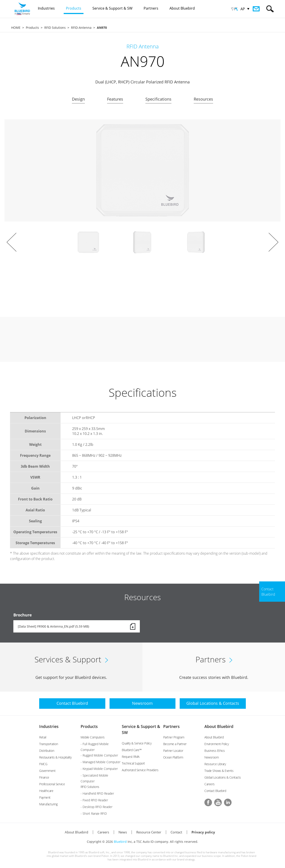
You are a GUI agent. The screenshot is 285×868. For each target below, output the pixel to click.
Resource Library (215, 764)
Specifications (158, 99)
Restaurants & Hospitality (55, 757)
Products (32, 28)
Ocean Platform (173, 757)
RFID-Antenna (81, 28)
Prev (12, 242)
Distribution (47, 751)
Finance (44, 777)
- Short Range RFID (94, 813)
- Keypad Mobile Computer (99, 769)
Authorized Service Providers (140, 770)
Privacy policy (203, 832)
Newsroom (212, 757)
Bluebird (120, 842)
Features (115, 99)
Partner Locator (173, 751)
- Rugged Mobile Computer (99, 755)
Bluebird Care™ (132, 750)
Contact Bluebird (215, 791)
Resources (203, 99)
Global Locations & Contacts (223, 777)
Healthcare (46, 791)
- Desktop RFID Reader (97, 807)
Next (273, 242)
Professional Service (52, 784)
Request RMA (131, 757)
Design (78, 99)
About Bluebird (219, 726)
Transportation (49, 744)
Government (47, 771)
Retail (43, 737)
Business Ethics (215, 751)
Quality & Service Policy (137, 743)
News (123, 832)
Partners (171, 726)
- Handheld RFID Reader (97, 793)
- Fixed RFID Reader (94, 800)
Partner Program (174, 737)
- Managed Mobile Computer (101, 762)
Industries (49, 726)
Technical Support (133, 763)
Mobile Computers (93, 737)
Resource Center (149, 832)
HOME (16, 28)
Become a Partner (175, 744)
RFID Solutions (55, 28)
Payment (45, 797)
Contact (176, 832)
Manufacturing (48, 804)
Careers (210, 784)
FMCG (43, 764)
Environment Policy (217, 744)
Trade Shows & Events (219, 771)
